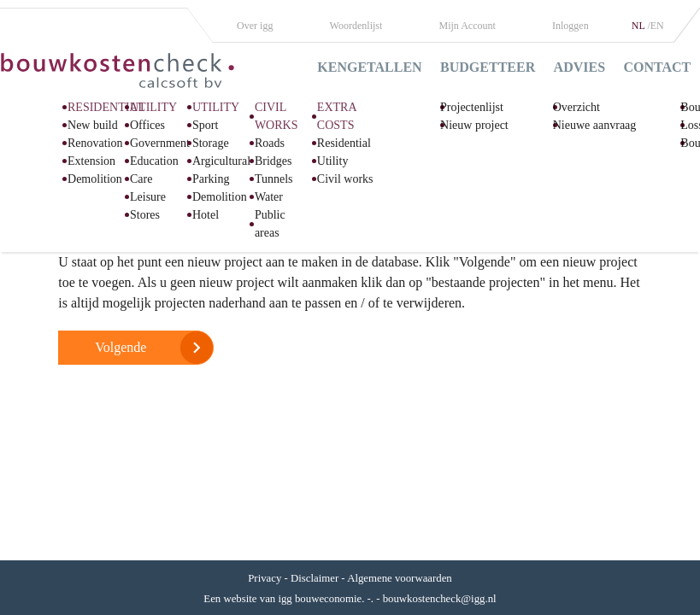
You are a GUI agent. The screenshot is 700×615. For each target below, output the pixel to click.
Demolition (95, 179)
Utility (333, 161)
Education (154, 161)
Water (269, 197)
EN (657, 26)
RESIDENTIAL (106, 107)
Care (141, 179)
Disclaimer (315, 578)
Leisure (148, 197)
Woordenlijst (356, 26)
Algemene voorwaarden (400, 578)
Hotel (206, 215)
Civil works (345, 179)
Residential (344, 143)
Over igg (255, 26)
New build (93, 125)
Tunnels (274, 179)
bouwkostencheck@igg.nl (440, 599)
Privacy (265, 578)
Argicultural (221, 161)
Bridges (274, 161)
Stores (145, 215)
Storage (211, 143)
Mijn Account (468, 26)
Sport (205, 125)
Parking (211, 179)
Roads (270, 143)
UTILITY (153, 107)
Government (160, 143)
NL (640, 26)
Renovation (95, 143)
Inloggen (571, 26)
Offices (147, 125)
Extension (91, 161)
